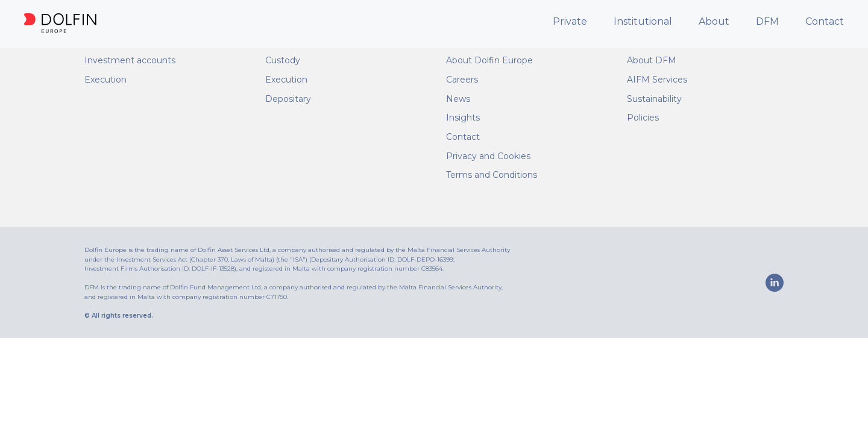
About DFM (652, 60)
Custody (283, 60)
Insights (463, 118)
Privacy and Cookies (488, 156)
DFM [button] (767, 21)
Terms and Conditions (492, 175)
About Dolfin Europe (489, 60)
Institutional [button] (643, 21)
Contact (825, 21)
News (458, 99)
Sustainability (654, 99)
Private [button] (570, 21)
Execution (105, 80)
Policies (643, 118)
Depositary (288, 99)
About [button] (714, 21)
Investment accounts (130, 60)
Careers (462, 80)
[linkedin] (775, 283)
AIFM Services (657, 80)
